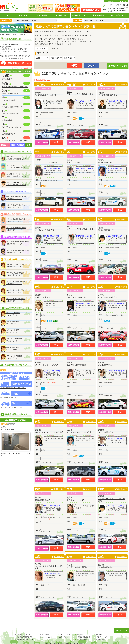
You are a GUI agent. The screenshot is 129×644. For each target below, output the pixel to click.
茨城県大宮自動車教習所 (43, 499)
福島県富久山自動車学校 (106, 229)
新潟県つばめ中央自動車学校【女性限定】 (48, 566)
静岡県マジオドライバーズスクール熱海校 (112, 499)
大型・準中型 (49, 113)
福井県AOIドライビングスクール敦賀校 (49, 431)
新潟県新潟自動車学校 (105, 161)
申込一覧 (23, 49)
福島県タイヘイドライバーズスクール (48, 364)
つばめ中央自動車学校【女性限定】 (15, 87)
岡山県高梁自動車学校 (105, 364)
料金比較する (59, 84)
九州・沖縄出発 (18, 145)
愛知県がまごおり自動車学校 (76, 296)
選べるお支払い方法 (119, 15)
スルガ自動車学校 (9, 100)
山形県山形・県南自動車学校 (108, 296)
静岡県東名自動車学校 (73, 161)
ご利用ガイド (22, 15)
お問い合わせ (122, 1)
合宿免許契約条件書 (83, 637)
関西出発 (5, 145)
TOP (7, 15)
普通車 (43, 113)
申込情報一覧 (61, 15)
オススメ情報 (42, 15)
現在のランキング (117, 66)
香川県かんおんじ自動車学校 (45, 229)
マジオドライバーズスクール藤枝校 (15, 141)
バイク (47, 180)
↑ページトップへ (121, 630)
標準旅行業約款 (82, 640)
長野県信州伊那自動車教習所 (108, 94)
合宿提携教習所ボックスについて (48, 80)
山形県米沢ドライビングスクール (47, 161)
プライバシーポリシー (104, 637)
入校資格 (80, 634)
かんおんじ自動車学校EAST (12, 107)
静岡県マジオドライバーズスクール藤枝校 (80, 94)
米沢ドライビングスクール (12, 127)
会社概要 (110, 1)
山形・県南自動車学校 (10, 114)
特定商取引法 (101, 640)
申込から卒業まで (99, 15)
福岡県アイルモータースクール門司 (79, 431)
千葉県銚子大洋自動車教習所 (76, 364)
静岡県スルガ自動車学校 (106, 431)
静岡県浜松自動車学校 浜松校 (46, 94)
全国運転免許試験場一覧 (23, 637)
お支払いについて (46, 637)
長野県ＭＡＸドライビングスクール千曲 (80, 229)
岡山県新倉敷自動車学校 (106, 566)
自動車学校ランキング (80, 15)
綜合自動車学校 (8, 120)
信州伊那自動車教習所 (10, 93)
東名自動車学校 (8, 79)
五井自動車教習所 (9, 134)
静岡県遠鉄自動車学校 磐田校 (77, 566)
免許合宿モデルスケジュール (25, 640)
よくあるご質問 (65, 634)
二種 (110, 248)
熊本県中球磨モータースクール (77, 499)
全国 (28, 145)
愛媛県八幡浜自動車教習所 (44, 296)
